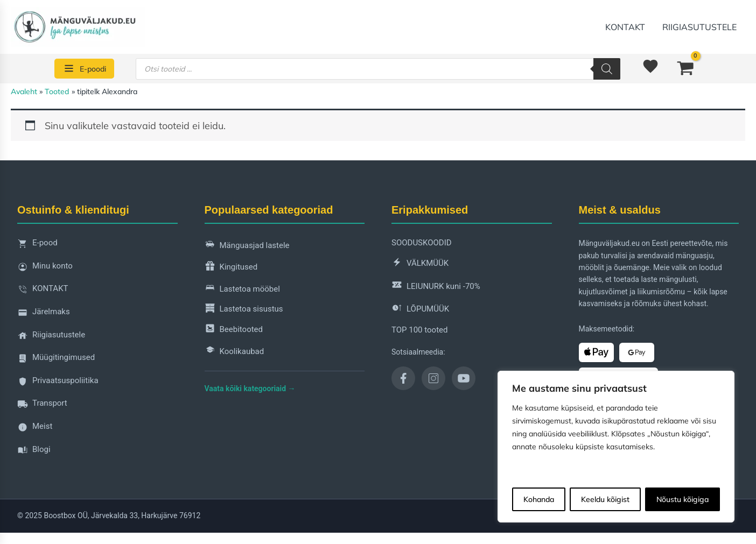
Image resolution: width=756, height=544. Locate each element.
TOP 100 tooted (419, 330)
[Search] (607, 69)
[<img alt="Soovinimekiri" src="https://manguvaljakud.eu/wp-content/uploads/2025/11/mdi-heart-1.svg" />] (652, 69)
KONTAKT (625, 27)
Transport (42, 406)
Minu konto (45, 269)
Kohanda (539, 499)
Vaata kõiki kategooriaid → (250, 388)
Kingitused (231, 268)
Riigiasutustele (699, 27)
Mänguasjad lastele (247, 246)
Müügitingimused (56, 360)
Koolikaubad (234, 352)
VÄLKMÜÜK (420, 264)
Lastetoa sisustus (244, 310)
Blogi (34, 452)
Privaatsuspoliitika (58, 383)
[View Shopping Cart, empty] (685, 68)
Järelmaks (44, 315)
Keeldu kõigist (605, 499)
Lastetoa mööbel (242, 289)
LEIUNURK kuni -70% (436, 287)
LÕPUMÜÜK (420, 310)
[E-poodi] (84, 69)
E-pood (37, 246)
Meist (35, 429)
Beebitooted (234, 330)
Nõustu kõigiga (682, 499)
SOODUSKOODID (422, 243)
